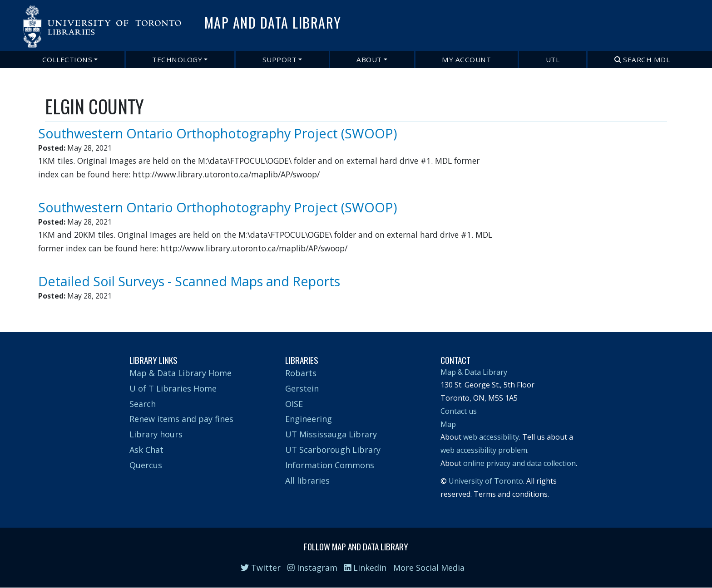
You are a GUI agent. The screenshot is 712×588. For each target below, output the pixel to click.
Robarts (301, 373)
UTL (553, 59)
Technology (177, 59)
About (369, 59)
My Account (466, 59)
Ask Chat (146, 450)
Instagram (312, 568)
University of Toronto (486, 481)
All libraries (307, 480)
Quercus (146, 465)
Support (280, 59)
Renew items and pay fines (181, 419)
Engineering (309, 419)
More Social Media (429, 568)
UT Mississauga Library (331, 434)
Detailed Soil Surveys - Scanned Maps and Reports (189, 281)
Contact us (459, 411)
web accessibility (491, 437)
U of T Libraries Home (173, 388)
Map (448, 424)
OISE (294, 404)
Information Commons (330, 465)
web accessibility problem (484, 450)
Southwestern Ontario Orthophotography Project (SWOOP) (218, 133)
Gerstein (302, 388)
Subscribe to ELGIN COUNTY (49, 306)
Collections (67, 59)
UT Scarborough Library (333, 450)
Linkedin (366, 568)
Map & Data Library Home (180, 373)
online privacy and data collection (519, 463)
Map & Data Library (474, 372)
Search (143, 404)
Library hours (156, 434)
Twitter (261, 568)
